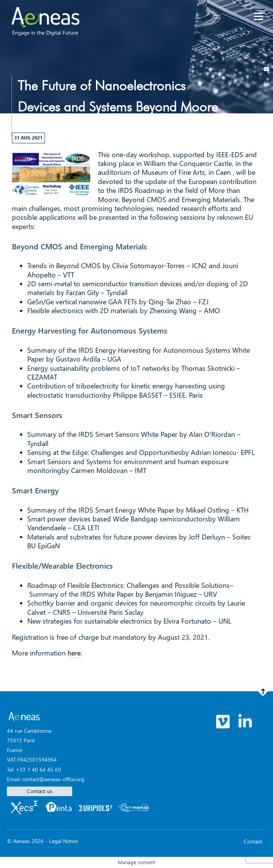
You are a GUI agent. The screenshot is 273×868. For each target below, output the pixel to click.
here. (75, 653)
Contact (253, 841)
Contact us (40, 791)
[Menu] (259, 16)
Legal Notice (64, 841)
